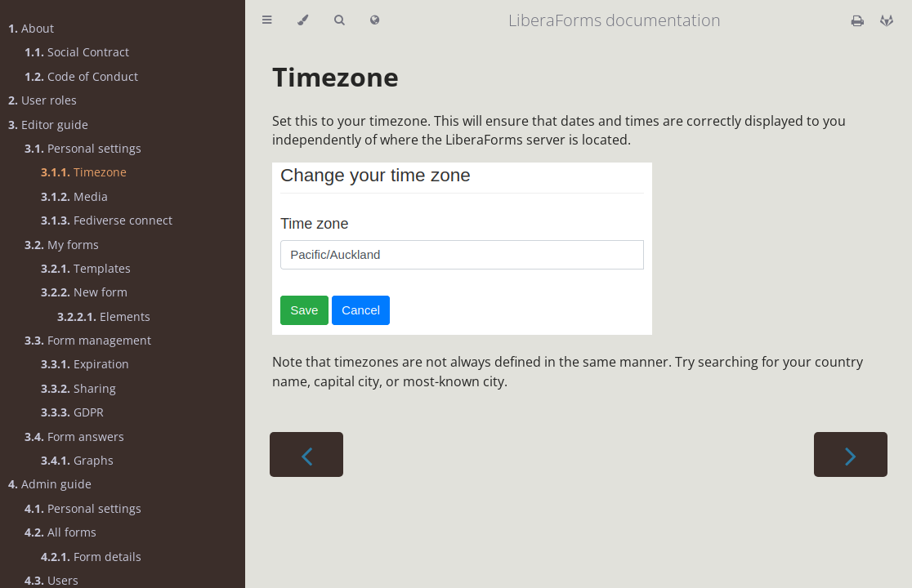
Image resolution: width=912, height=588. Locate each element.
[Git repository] (887, 20)
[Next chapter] (851, 454)
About (31, 28)
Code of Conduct (81, 76)
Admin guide (50, 484)
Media (74, 196)
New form (84, 292)
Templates (86, 268)
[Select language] (375, 20)
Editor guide (48, 125)
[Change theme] (303, 20)
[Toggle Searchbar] (339, 20)
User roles (42, 100)
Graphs (77, 460)
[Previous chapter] (306, 454)
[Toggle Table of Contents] (267, 20)
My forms (62, 245)
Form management (88, 340)
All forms (60, 532)
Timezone (84, 172)
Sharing (78, 388)
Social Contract (77, 52)
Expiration (85, 364)
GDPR (72, 412)
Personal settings (83, 148)
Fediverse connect (107, 220)
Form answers (74, 437)
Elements (104, 316)
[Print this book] (859, 20)
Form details (91, 557)
